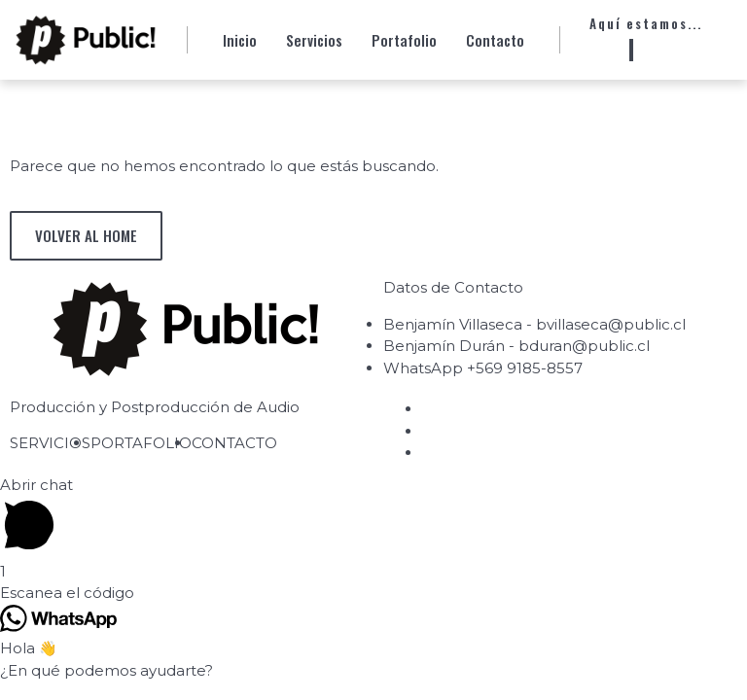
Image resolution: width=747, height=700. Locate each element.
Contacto (495, 40)
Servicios (314, 40)
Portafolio (404, 40)
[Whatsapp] (631, 50)
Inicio (240, 40)
